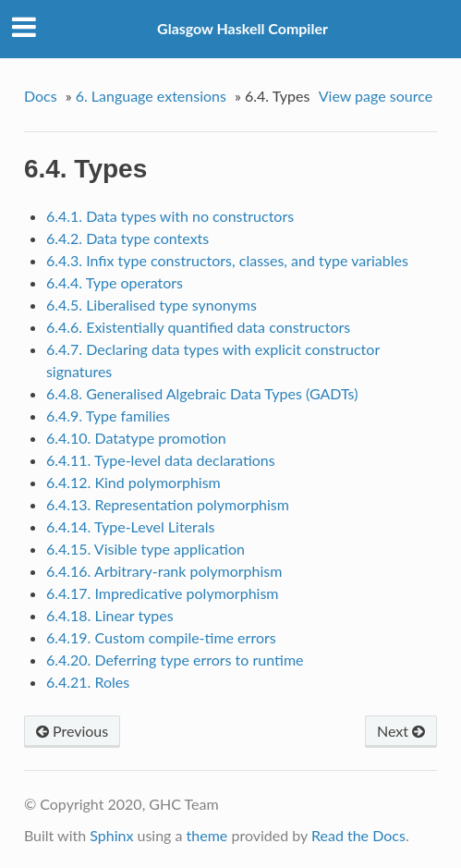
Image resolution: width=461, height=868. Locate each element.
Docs (41, 96)
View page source (376, 96)
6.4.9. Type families (108, 416)
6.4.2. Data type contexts (127, 238)
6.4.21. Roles (88, 682)
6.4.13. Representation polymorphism (168, 504)
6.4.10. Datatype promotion (136, 438)
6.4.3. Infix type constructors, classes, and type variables (227, 260)
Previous (72, 731)
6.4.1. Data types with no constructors (170, 216)
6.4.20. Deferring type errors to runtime (175, 660)
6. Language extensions (151, 96)
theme (207, 835)
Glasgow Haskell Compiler (243, 28)
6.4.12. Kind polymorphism (133, 482)
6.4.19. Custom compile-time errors (161, 637)
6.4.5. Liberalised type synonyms (152, 305)
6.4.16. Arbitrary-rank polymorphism (164, 571)
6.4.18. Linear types (110, 615)
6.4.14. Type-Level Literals (131, 526)
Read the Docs (358, 835)
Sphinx (111, 835)
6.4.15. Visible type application (146, 549)
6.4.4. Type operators (115, 282)
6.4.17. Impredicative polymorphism (163, 593)
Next (401, 731)
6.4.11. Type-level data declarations (161, 460)
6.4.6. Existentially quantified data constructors (198, 327)
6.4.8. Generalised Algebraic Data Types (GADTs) (202, 393)
